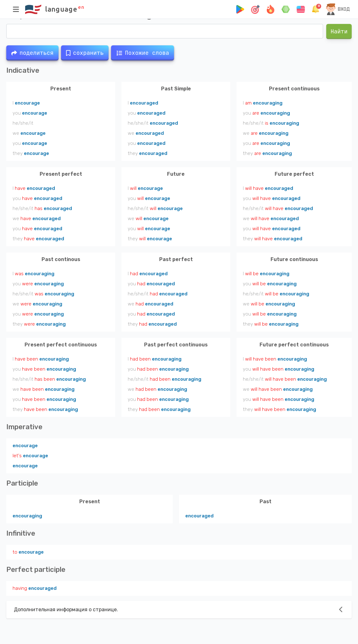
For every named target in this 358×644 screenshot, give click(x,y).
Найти (339, 31)
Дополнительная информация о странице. (66, 610)
